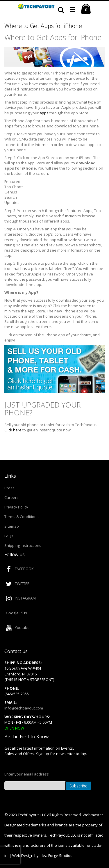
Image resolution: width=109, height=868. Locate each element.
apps (44, 113)
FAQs (9, 536)
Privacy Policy (16, 507)
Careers (11, 497)
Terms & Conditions (22, 517)
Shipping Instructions (23, 545)
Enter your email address (27, 774)
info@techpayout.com (24, 708)
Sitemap (12, 526)
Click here (13, 430)
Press (9, 488)
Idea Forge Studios (56, 855)
